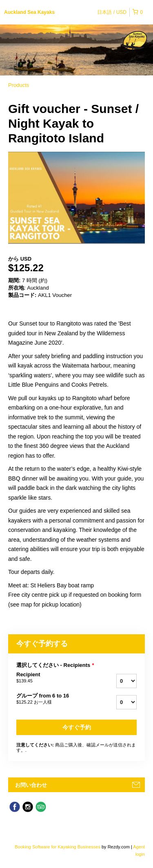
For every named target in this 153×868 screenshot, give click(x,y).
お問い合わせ (31, 785)
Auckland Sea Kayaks (29, 12)
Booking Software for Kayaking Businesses (58, 847)
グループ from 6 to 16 (52, 699)
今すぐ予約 (77, 727)
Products (19, 85)
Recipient (52, 678)
